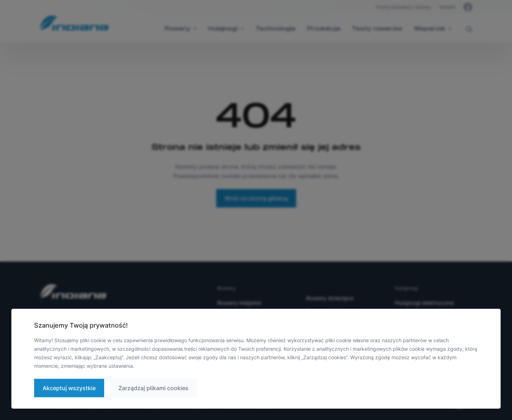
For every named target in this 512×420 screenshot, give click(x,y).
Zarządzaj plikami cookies (153, 388)
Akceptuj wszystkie (69, 388)
